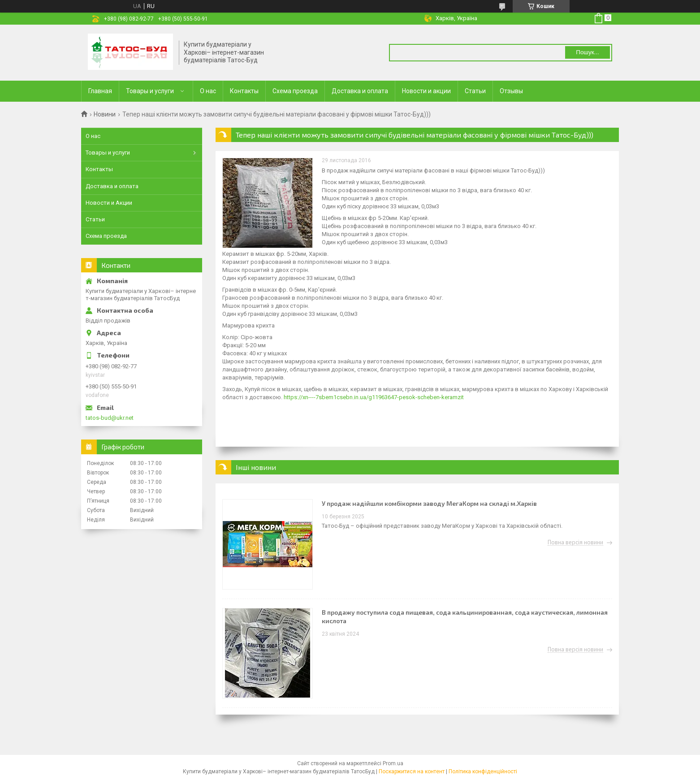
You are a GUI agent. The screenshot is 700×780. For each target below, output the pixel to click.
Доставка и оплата (360, 91)
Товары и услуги (150, 91)
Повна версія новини (575, 543)
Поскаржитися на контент (412, 771)
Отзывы (511, 91)
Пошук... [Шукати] (587, 52)
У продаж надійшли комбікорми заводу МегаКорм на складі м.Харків (429, 503)
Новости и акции (426, 91)
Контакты (244, 91)
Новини (105, 114)
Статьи (475, 91)
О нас (208, 91)
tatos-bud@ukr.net (110, 418)
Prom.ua (393, 763)
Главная (100, 91)
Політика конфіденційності (483, 771)
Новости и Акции (109, 203)
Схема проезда (295, 91)
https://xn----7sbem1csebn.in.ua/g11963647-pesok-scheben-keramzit (374, 397)
